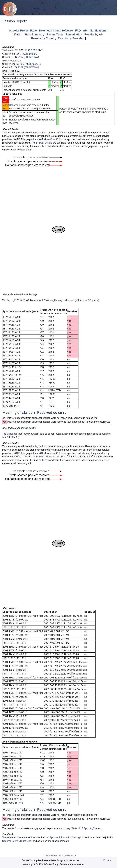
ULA (28, 82)
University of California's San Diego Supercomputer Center (53, 864)
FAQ (78, 31)
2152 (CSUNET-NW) (28, 57)
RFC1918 (17, 82)
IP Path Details (44, 143)
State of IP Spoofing (82, 828)
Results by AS (94, 35)
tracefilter (12, 434)
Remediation (74, 35)
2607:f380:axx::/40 (31, 64)
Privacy (107, 860)
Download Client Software (56, 31)
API (85, 31)
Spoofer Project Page (23, 31)
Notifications (98, 31)
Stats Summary (34, 35)
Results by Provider (71, 38)
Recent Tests (55, 35)
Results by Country (44, 38)
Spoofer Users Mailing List (17, 841)
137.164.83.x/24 (30, 54)
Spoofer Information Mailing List (67, 837)
